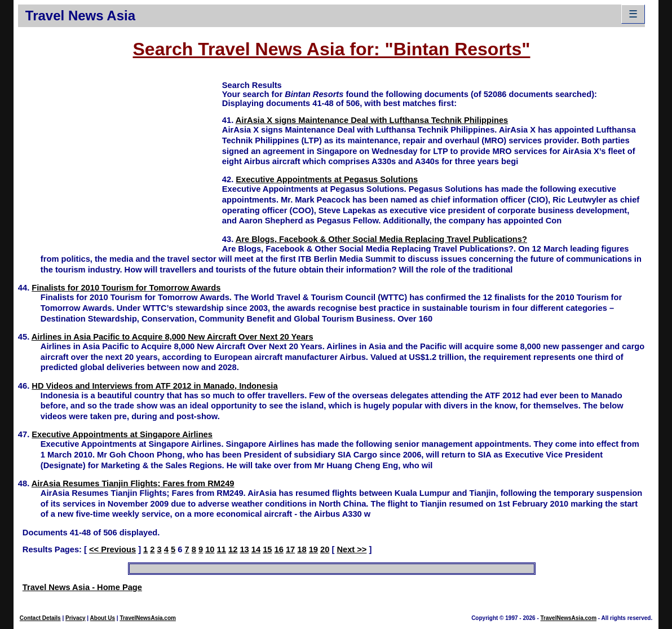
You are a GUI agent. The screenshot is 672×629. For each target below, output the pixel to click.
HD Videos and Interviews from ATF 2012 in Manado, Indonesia (154, 386)
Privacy (76, 618)
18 (302, 549)
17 (290, 549)
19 (313, 549)
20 (325, 549)
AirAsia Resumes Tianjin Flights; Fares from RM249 (133, 483)
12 (233, 549)
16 (279, 549)
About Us (103, 618)
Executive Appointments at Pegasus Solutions (327, 179)
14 (256, 549)
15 (267, 549)
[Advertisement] (120, 159)
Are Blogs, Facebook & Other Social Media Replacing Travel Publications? (381, 239)
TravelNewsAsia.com (148, 618)
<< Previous (112, 549)
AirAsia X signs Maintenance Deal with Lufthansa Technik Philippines (372, 120)
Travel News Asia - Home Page (82, 587)
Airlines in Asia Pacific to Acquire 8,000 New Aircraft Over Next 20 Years (173, 337)
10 (210, 549)
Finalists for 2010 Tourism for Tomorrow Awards (126, 288)
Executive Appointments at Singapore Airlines (122, 434)
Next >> (352, 549)
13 (244, 549)
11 (222, 549)
